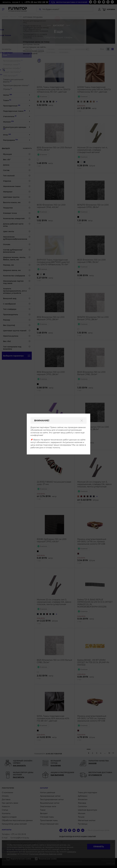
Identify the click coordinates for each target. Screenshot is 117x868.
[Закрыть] (82, 421)
